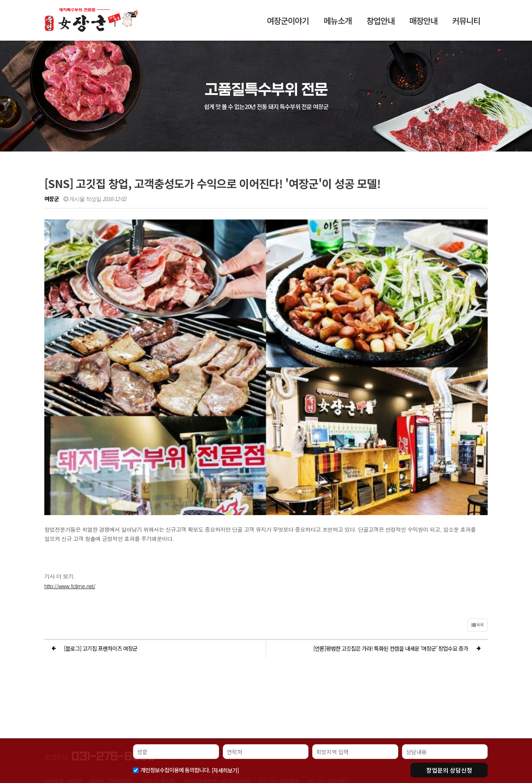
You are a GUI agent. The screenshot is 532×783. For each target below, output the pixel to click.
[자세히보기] (225, 770)
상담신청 (449, 770)
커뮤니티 (466, 24)
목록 (478, 535)
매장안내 (423, 24)
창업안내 (381, 24)
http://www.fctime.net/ (70, 496)
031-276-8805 (113, 666)
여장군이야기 (288, 24)
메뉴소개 (338, 24)
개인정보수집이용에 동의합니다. (175, 770)
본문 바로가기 (0, 0)
